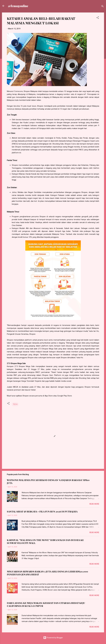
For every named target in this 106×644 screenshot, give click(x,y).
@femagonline (18, 6)
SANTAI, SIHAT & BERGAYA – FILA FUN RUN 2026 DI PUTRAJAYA (42, 512)
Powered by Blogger (53, 638)
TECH (15, 404)
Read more (94, 504)
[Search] (103, 7)
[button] (98, 18)
